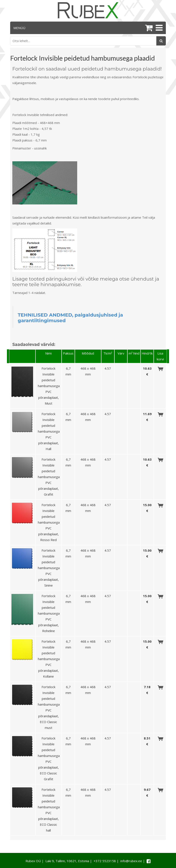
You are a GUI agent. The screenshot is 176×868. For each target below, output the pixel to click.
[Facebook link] (149, 861)
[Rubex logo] (88, 10)
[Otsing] (161, 41)
